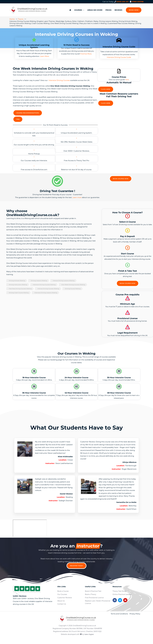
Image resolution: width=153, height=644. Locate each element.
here (127, 77)
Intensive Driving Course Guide (119, 55)
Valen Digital (89, 640)
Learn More (45, 54)
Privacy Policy (135, 619)
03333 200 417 (122, 2)
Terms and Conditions (119, 619)
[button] (134, 9)
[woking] (30, 533)
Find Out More (86, 52)
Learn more (77, 202)
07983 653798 (137, 2)
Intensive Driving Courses (59, 78)
